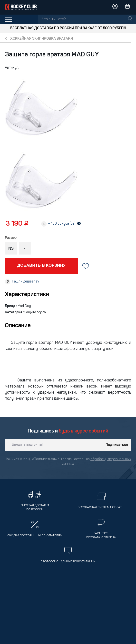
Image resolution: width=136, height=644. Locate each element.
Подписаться (117, 445)
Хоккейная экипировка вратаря (42, 39)
